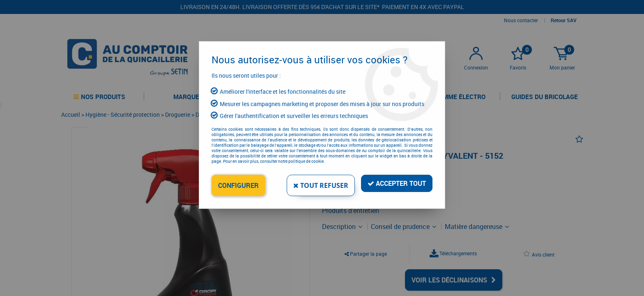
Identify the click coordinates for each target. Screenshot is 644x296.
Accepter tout (397, 183)
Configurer (238, 185)
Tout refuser (321, 185)
